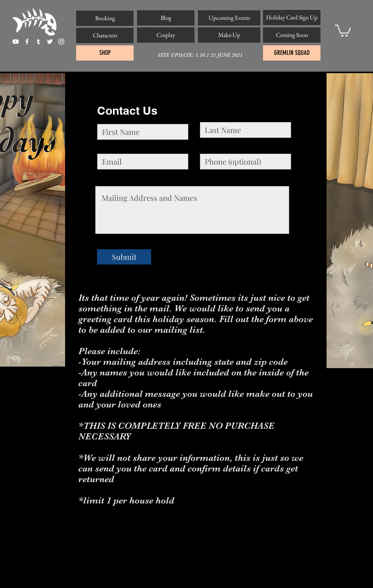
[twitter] (50, 42)
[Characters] (105, 35)
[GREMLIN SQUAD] (292, 53)
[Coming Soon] (292, 35)
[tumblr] (38, 42)
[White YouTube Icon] (16, 42)
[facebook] (27, 42)
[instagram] (61, 42)
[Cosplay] (166, 35)
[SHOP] (105, 53)
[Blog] (166, 18)
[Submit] (124, 257)
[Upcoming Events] (229, 18)
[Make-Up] (229, 35)
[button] (343, 30)
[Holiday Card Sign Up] (292, 18)
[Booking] (105, 18)
